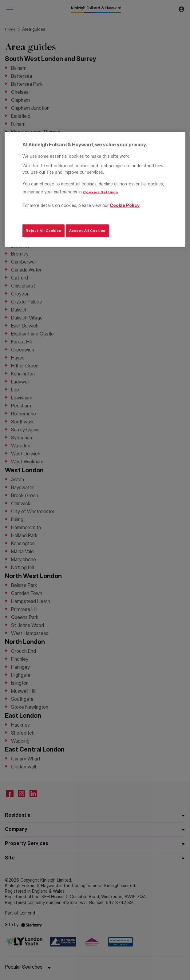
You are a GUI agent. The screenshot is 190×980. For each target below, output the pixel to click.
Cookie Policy (125, 205)
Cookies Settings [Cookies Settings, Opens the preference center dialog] (101, 192)
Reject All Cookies (43, 231)
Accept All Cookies (87, 231)
